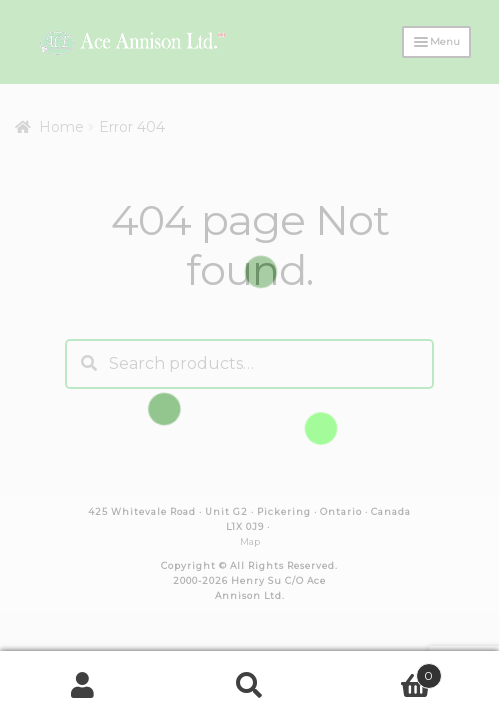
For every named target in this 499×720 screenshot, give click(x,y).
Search (249, 686)
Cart (387, 672)
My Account (83, 686)
